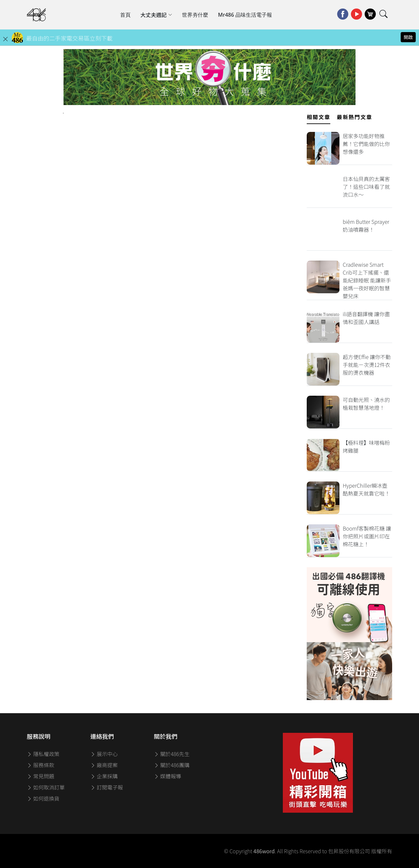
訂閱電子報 (107, 787)
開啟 (408, 37)
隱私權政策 (43, 754)
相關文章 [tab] (319, 117)
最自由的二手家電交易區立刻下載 (69, 38)
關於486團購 (172, 765)
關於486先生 (172, 754)
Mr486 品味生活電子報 (245, 15)
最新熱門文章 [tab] (355, 117)
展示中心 (104, 754)
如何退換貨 (43, 798)
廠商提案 (104, 765)
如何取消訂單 (46, 787)
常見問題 (41, 776)
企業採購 (104, 776)
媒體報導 (168, 776)
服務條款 (41, 765)
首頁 (125, 15)
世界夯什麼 (195, 15)
